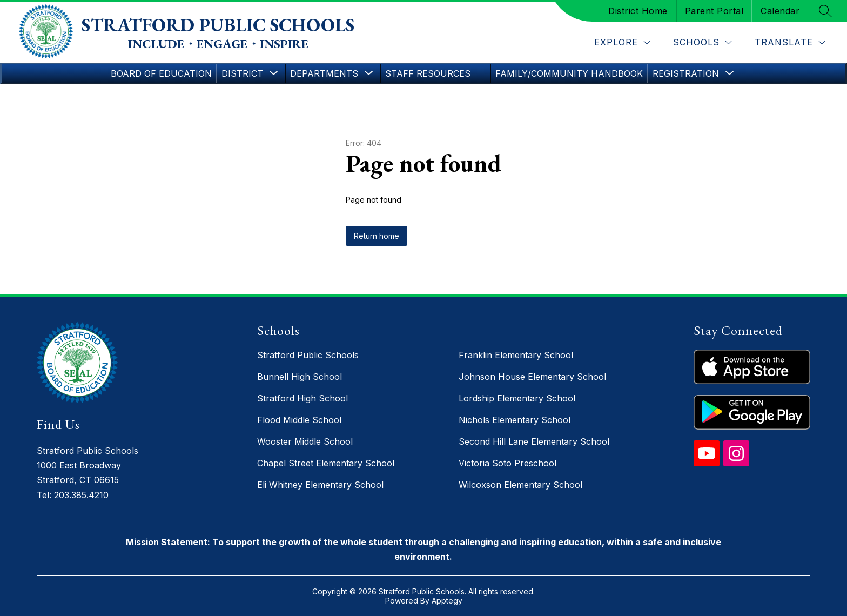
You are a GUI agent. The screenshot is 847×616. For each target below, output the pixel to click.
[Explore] (622, 42)
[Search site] (825, 11)
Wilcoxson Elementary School (520, 485)
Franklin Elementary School (516, 355)
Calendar (780, 11)
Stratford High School (302, 398)
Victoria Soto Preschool (507, 463)
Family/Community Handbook (569, 73)
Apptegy (447, 601)
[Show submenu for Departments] (324, 73)
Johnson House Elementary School (532, 377)
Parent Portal (714, 11)
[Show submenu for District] (242, 73)
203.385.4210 (81, 495)
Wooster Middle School (305, 441)
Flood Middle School (299, 420)
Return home (377, 236)
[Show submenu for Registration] (686, 73)
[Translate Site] (790, 42)
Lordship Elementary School (517, 398)
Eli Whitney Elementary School (320, 485)
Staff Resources (428, 73)
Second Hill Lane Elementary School (534, 441)
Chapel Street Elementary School (326, 463)
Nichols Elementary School (515, 420)
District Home (638, 11)
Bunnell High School (300, 377)
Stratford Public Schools (308, 355)
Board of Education (161, 73)
